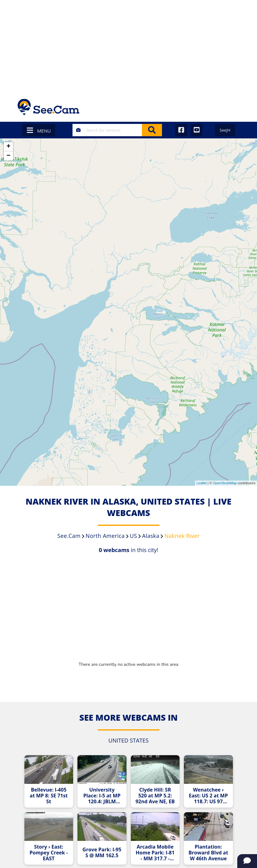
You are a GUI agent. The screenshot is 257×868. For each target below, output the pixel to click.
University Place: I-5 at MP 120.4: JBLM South (102, 796)
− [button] (8, 156)
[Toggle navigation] (232, 107)
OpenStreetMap (225, 483)
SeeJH (225, 130)
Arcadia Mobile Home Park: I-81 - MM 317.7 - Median (155, 853)
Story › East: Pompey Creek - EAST (49, 853)
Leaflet (202, 483)
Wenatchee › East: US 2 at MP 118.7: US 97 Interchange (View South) (208, 796)
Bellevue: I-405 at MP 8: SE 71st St (49, 796)
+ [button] (8, 147)
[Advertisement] (128, 46)
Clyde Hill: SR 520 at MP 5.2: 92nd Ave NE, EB (155, 796)
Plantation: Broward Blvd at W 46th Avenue (208, 853)
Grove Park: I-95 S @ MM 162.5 (102, 853)
